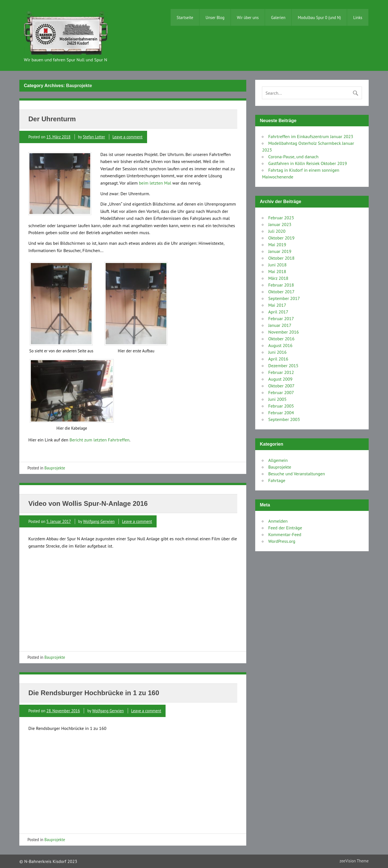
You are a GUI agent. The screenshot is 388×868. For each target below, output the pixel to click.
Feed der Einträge (285, 528)
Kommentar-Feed (285, 534)
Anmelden (278, 521)
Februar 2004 (281, 413)
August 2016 (280, 345)
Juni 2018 (277, 265)
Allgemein (278, 460)
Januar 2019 (280, 251)
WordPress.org (282, 541)
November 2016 (283, 332)
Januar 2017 (280, 325)
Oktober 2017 (281, 292)
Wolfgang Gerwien (99, 521)
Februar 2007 (281, 392)
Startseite (185, 18)
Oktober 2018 (281, 258)
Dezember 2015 (283, 366)
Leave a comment (127, 137)
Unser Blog (215, 18)
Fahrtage (277, 480)
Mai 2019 (277, 245)
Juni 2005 (277, 399)
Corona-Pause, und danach (293, 157)
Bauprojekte (55, 468)
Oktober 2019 (281, 238)
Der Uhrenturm (52, 119)
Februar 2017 (281, 318)
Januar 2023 (280, 224)
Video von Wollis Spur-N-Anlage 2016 (88, 503)
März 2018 (278, 278)
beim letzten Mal (155, 183)
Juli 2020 (277, 231)
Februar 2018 (281, 285)
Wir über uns (248, 18)
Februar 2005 (281, 406)
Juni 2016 (277, 352)
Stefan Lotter (94, 137)
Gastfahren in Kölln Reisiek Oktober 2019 (307, 163)
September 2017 (284, 298)
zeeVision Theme (354, 861)
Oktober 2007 (281, 386)
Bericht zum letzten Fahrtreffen (99, 440)
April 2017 (278, 312)
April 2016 (278, 359)
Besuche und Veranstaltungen (296, 474)
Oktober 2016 (281, 339)
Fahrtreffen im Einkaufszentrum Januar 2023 (311, 136)
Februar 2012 (281, 372)
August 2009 (280, 379)
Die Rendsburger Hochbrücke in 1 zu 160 (94, 693)
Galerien (278, 18)
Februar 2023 (281, 218)
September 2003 (284, 419)
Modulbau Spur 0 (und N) (319, 18)
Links (358, 18)
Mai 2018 (277, 271)
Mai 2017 (277, 305)
